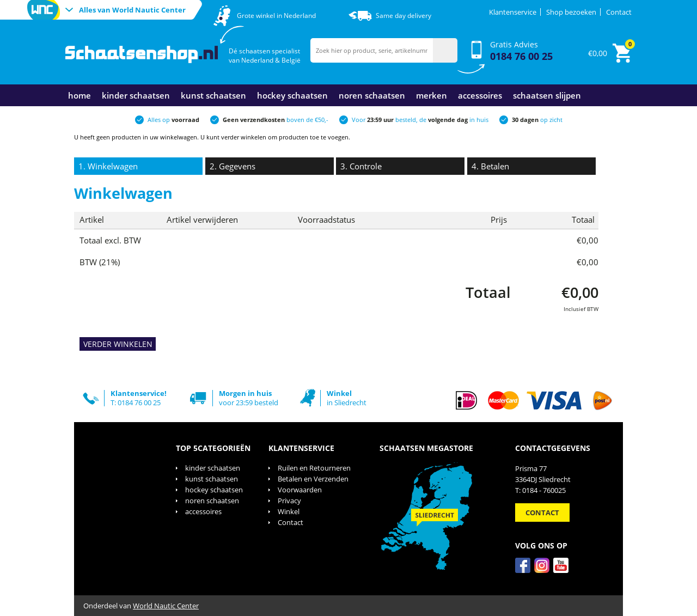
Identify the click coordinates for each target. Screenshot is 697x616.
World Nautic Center (166, 606)
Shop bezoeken (571, 12)
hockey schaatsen (292, 95)
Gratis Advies (521, 51)
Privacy (289, 501)
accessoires (480, 95)
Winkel (289, 511)
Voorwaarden (300, 490)
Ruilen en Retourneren (314, 468)
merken (432, 95)
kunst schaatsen (213, 95)
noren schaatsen (372, 95)
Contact (619, 12)
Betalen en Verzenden (313, 479)
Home (80, 95)
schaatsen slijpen (547, 95)
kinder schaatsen (136, 95)
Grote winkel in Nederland (276, 16)
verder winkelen (244, 137)
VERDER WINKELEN (118, 344)
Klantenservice (513, 12)
